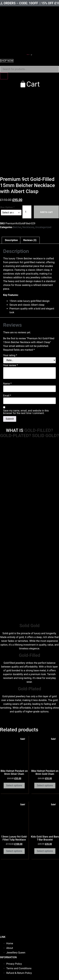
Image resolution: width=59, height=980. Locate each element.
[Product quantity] (27, 212)
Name (7, 384)
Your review (10, 365)
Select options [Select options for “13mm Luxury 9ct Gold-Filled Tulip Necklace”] (14, 851)
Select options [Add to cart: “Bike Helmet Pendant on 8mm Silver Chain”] (14, 785)
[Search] (4, 76)
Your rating (10, 355)
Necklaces (28, 227)
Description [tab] (11, 240)
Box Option (7, 207)
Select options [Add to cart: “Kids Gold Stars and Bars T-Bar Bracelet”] (45, 851)
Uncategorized (43, 227)
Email (7, 396)
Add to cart (46, 212)
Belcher (17, 227)
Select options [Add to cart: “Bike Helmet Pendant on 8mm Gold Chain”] (45, 785)
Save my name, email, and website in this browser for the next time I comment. (26, 412)
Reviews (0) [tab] (30, 240)
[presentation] (24, 18)
